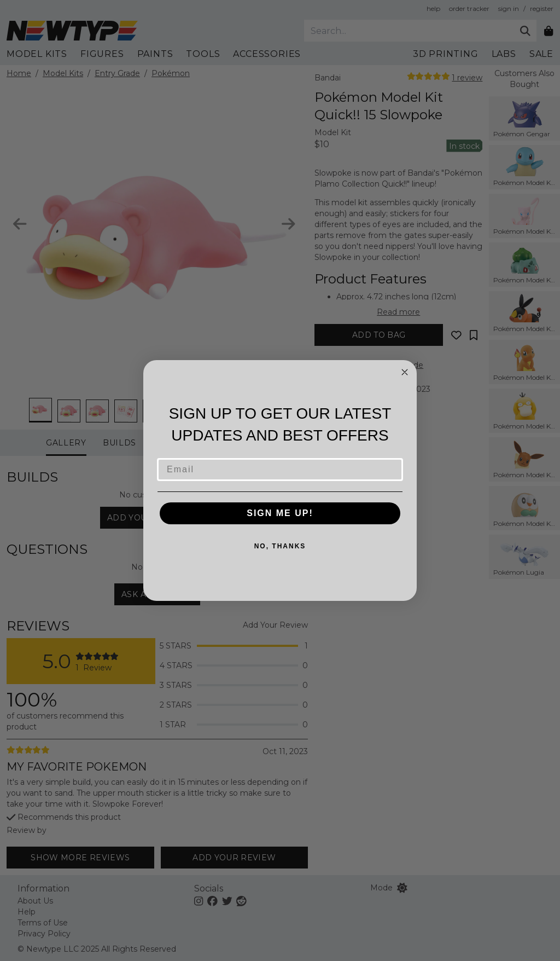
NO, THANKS (280, 546)
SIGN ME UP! (280, 513)
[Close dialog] (405, 372)
